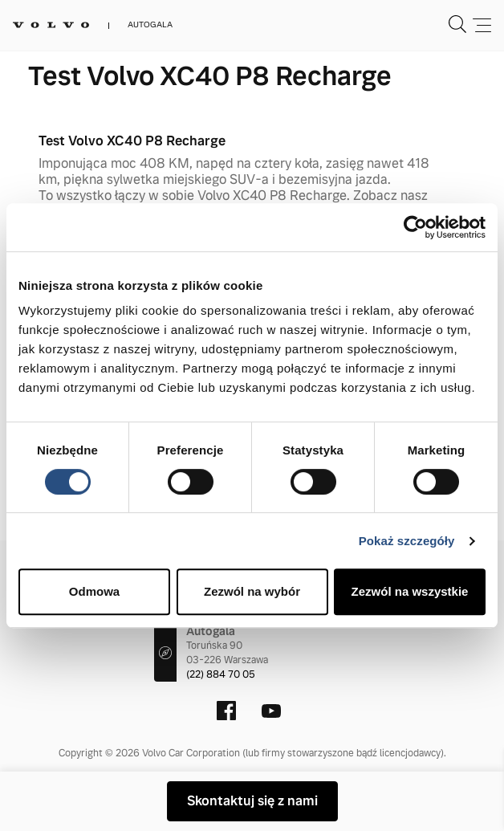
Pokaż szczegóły (407, 541)
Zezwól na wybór (252, 591)
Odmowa (94, 591)
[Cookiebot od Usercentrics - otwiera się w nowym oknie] (415, 227)
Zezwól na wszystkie (410, 591)
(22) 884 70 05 (221, 674)
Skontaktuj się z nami (252, 801)
